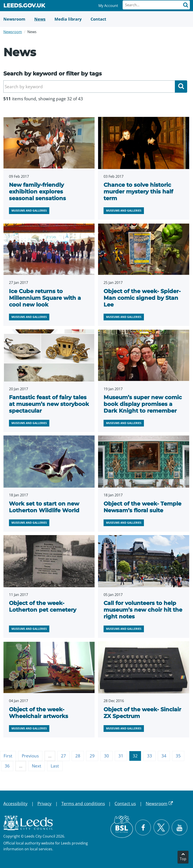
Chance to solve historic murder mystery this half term (138, 192)
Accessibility (15, 804)
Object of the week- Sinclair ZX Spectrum (142, 713)
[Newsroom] (14, 19)
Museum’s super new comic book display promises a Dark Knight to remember (143, 404)
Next (37, 766)
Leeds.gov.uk (24, 6)
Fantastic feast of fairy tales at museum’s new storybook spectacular (49, 404)
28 (78, 756)
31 (121, 756)
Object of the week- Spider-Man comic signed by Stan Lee (142, 298)
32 (135, 756)
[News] (40, 19)
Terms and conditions (83, 804)
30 (106, 756)
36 (7, 766)
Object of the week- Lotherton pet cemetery (43, 606)
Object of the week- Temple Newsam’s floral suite (142, 507)
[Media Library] (68, 19)
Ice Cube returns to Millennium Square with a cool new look (45, 298)
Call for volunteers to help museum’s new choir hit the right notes (143, 610)
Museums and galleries (29, 211)
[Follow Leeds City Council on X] (161, 827)
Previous (30, 756)
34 (164, 756)
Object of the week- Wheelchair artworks (39, 713)
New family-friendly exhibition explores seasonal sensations (37, 192)
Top (183, 859)
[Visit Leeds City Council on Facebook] (143, 827)
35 (178, 756)
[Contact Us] (98, 19)
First (8, 756)
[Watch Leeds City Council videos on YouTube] (180, 827)
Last (55, 766)
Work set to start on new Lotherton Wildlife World (44, 507)
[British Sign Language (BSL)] (122, 827)
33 (150, 756)
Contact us (125, 804)
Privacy (44, 804)
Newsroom (13, 32)
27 (63, 756)
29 (92, 756)
